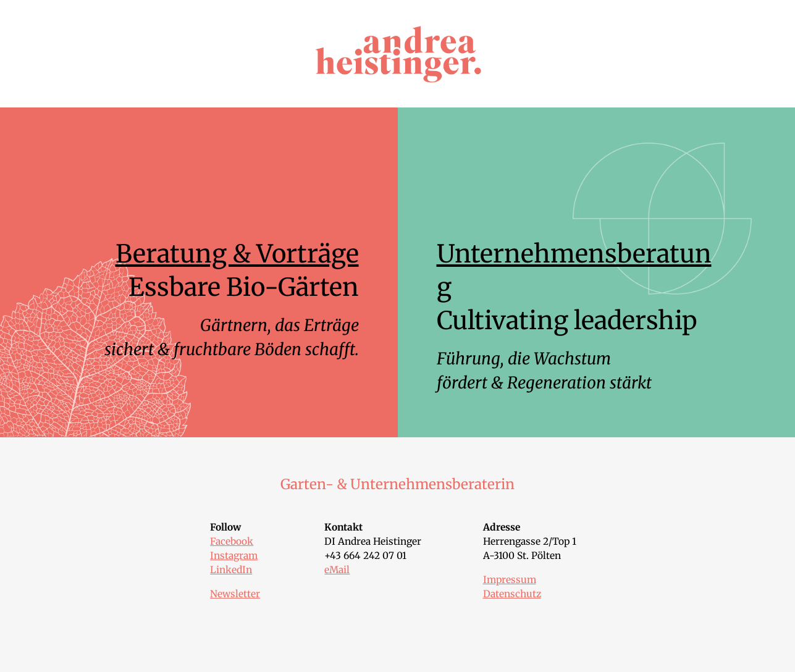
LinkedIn (231, 570)
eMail (337, 570)
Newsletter (235, 594)
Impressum (510, 580)
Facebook (232, 541)
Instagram (234, 556)
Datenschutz (512, 594)
